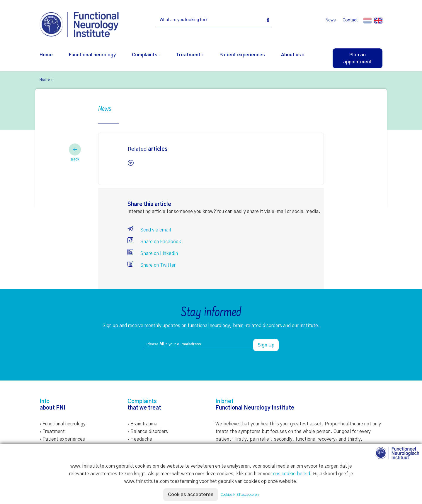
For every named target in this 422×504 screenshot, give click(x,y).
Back (75, 152)
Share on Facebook (154, 242)
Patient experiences (242, 55)
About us (291, 55)
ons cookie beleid (292, 474)
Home (46, 55)
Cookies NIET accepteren (240, 495)
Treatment (188, 55)
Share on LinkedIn (153, 253)
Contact (350, 20)
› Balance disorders (148, 432)
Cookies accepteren (191, 495)
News (330, 20)
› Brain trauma (142, 424)
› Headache (140, 439)
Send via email (149, 230)
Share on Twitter (152, 265)
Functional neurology (92, 55)
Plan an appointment (358, 58)
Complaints (145, 55)
